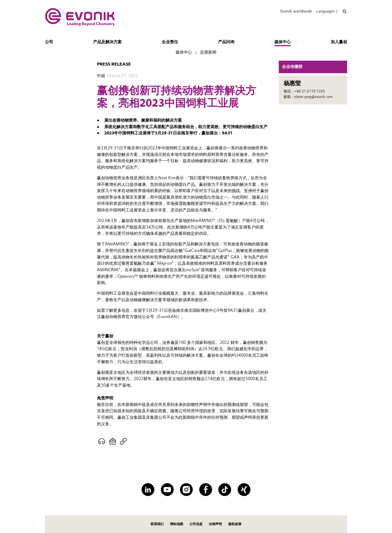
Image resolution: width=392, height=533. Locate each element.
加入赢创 (339, 42)
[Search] (344, 11)
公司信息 (196, 524)
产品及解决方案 (107, 42)
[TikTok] (225, 490)
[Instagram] (186, 490)
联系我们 (157, 524)
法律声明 (215, 524)
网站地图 (177, 524)
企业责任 (170, 42)
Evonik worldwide (296, 11)
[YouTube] (167, 490)
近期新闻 (208, 52)
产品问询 (226, 42)
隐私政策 (235, 524)
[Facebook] (206, 490)
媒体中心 (283, 42)
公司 (49, 42)
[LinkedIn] (148, 490)
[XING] (244, 490)
